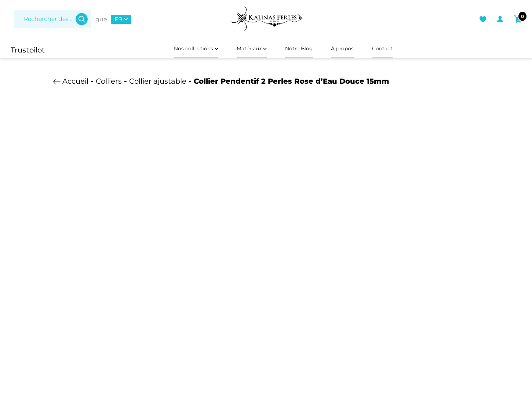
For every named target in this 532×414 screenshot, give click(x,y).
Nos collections (176, 50)
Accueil (75, 84)
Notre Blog (303, 50)
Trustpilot (28, 50)
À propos (357, 50)
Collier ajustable (158, 84)
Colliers (109, 84)
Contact (406, 50)
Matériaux (245, 50)
